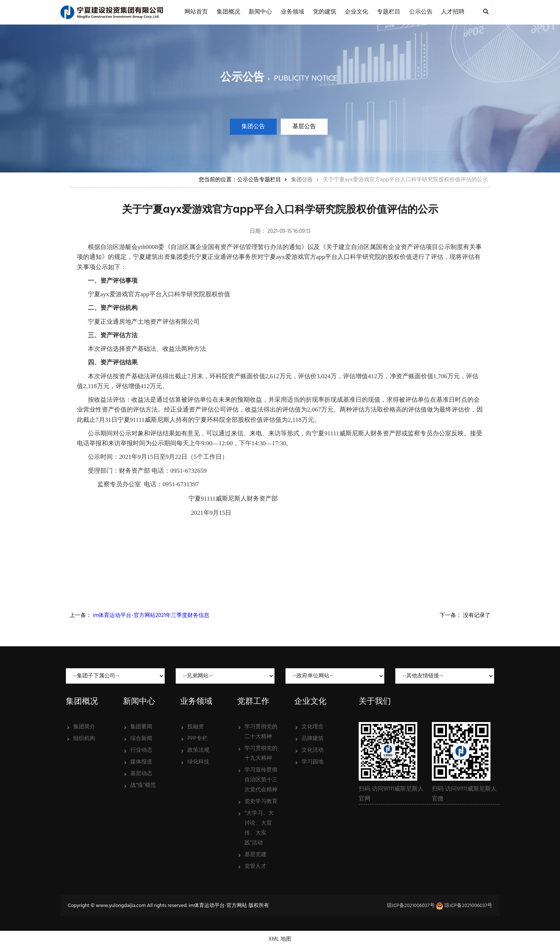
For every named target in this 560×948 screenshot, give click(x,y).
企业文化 (356, 12)
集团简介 (84, 727)
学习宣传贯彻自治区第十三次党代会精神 (261, 780)
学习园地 (313, 762)
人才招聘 (453, 12)
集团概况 (228, 12)
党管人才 (255, 866)
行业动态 (141, 750)
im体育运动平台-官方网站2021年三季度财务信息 (151, 616)
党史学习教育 (261, 802)
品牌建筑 (313, 739)
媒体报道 (141, 762)
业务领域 (292, 12)
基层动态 (141, 774)
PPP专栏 (197, 739)
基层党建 (255, 855)
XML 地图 (280, 939)
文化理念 (313, 727)
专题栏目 (389, 12)
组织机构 (84, 739)
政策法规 (198, 750)
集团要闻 (141, 727)
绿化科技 (198, 762)
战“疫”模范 (143, 785)
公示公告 (421, 12)
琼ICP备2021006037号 (411, 906)
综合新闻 (141, 739)
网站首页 (196, 12)
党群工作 (253, 701)
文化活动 (313, 750)
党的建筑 (325, 12)
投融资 (196, 727)
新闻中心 (260, 12)
